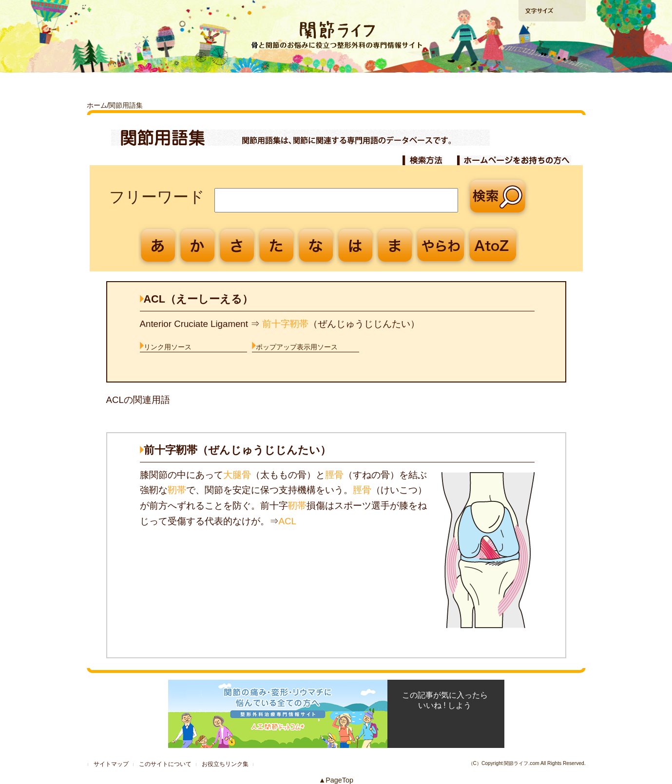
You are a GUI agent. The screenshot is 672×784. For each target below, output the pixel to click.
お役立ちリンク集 (225, 764)
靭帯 (177, 490)
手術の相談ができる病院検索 (551, 63)
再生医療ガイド (435, 85)
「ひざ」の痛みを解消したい (136, 85)
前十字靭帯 (285, 324)
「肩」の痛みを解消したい (336, 85)
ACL (288, 521)
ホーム (97, 105)
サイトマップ (111, 764)
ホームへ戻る (116, 10)
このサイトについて (165, 764)
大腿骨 (237, 475)
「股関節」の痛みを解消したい (236, 85)
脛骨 (334, 475)
